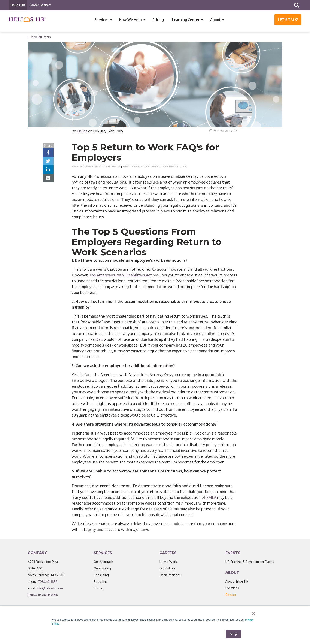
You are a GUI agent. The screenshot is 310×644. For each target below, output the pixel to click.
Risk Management (87, 167)
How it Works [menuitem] (169, 562)
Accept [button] (233, 634)
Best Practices (136, 167)
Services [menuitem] (101, 20)
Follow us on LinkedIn (43, 595)
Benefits (113, 167)
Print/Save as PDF (224, 131)
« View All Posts (39, 38)
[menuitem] (231, 595)
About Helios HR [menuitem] (237, 582)
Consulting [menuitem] (101, 576)
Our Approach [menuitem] (103, 562)
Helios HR (18, 5)
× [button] (253, 614)
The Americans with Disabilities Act (120, 276)
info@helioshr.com (50, 589)
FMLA (211, 498)
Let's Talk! (288, 20)
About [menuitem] (215, 20)
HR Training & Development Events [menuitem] (250, 562)
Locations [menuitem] (232, 589)
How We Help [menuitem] (130, 20)
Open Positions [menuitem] (170, 576)
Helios (82, 132)
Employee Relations (169, 167)
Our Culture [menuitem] (168, 569)
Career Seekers (40, 5)
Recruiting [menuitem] (101, 582)
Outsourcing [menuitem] (102, 569)
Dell (99, 340)
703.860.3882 (48, 582)
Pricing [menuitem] (158, 20)
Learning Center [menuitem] (186, 20)
